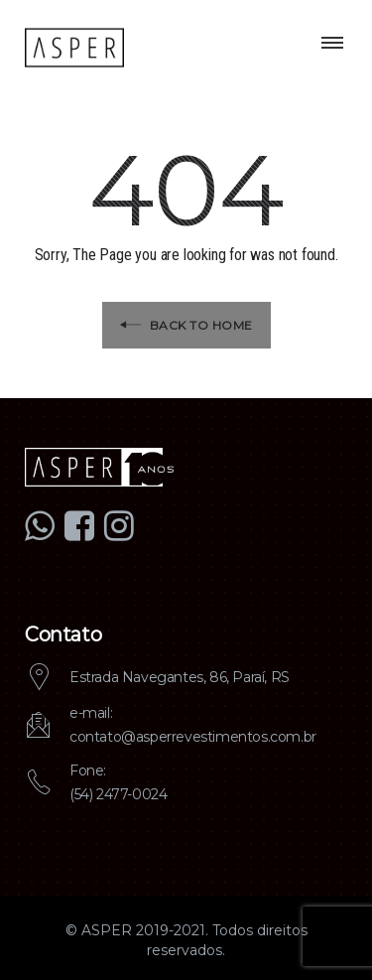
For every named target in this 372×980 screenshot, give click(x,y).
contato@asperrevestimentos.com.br (193, 737)
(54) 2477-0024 (118, 794)
